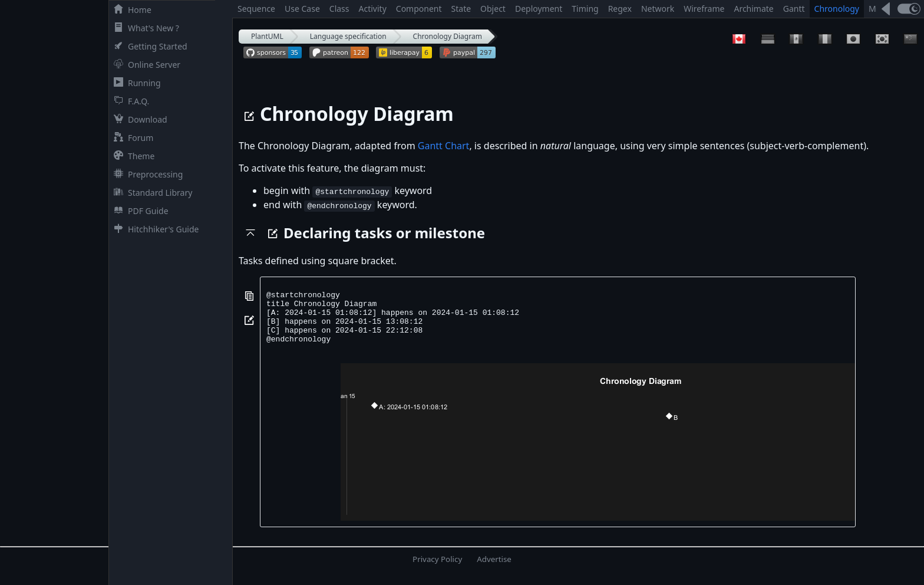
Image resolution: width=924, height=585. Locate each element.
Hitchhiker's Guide (154, 229)
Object (493, 9)
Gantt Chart (444, 146)
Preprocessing (146, 174)
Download (138, 119)
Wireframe (704, 9)
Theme (132, 156)
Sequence (256, 9)
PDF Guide (139, 211)
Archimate (753, 9)
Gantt (794, 9)
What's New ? (144, 28)
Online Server (145, 65)
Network (658, 9)
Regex (620, 9)
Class (339, 9)
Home (130, 10)
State (461, 9)
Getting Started (148, 46)
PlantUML (267, 36)
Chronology (837, 9)
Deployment (539, 9)
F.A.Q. (129, 101)
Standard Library (151, 193)
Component (419, 9)
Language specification (348, 36)
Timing (585, 9)
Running (135, 83)
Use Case (302, 9)
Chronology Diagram (448, 36)
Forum (131, 138)
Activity (373, 9)
